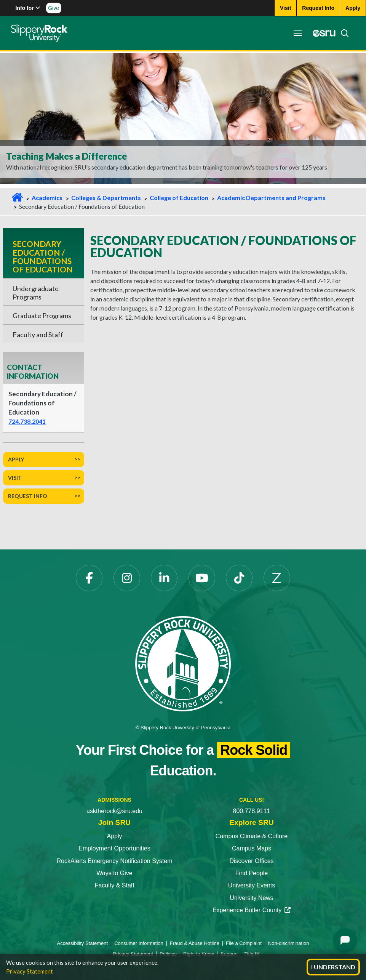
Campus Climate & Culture (252, 836)
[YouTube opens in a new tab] (202, 578)
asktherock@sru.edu (114, 811)
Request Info (28, 496)
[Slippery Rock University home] (183, 663)
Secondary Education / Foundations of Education (43, 256)
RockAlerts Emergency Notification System (114, 861)
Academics (47, 198)
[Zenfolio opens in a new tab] (277, 578)
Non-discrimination (289, 943)
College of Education (179, 198)
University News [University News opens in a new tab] (252, 898)
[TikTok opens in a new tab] (239, 578)
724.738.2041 (27, 421)
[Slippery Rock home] (39, 33)
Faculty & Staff (115, 885)
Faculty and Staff (38, 335)
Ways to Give (114, 873)
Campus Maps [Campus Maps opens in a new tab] (252, 848)
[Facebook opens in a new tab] (89, 578)
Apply (16, 459)
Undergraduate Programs (36, 293)
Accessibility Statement (83, 943)
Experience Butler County (252, 910)
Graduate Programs (42, 315)
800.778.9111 (252, 811)
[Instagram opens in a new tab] (127, 578)
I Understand (333, 967)
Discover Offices (251, 861)
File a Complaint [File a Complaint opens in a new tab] (244, 943)
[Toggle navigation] (297, 33)
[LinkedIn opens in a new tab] (164, 578)
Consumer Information (139, 943)
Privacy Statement (30, 971)
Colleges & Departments (106, 198)
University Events (252, 885)
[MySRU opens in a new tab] (322, 33)
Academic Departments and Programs (271, 198)
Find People (252, 873)
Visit (15, 478)
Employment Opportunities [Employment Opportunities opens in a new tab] (114, 848)
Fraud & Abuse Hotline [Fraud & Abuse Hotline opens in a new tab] (195, 943)
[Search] (342, 33)
